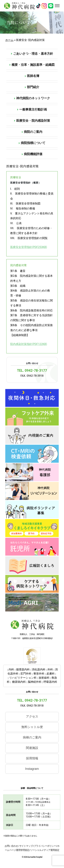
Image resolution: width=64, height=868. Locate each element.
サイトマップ (26, 846)
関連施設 (32, 748)
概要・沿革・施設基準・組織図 (32, 65)
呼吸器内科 (50, 682)
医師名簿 (32, 76)
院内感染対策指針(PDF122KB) (29, 344)
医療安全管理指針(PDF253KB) (29, 247)
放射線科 (44, 678)
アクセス (32, 717)
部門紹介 (32, 87)
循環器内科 (23, 669)
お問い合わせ (11, 846)
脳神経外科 (35, 682)
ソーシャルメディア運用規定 (45, 850)
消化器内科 (39, 669)
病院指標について (32, 143)
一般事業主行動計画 (32, 110)
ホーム (9, 40)
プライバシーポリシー (45, 846)
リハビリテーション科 (23, 678)
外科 (50, 669)
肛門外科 (26, 674)
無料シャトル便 (32, 727)
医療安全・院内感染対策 (32, 121)
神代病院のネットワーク (32, 98)
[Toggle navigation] (57, 6)
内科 (11, 669)
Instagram (32, 769)
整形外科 (39, 674)
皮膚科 (51, 674)
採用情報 (32, 758)
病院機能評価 (32, 154)
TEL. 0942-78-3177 (32, 371)
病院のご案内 (32, 132)
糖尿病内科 (19, 682)
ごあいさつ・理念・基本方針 (32, 54)
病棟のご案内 (32, 737)
